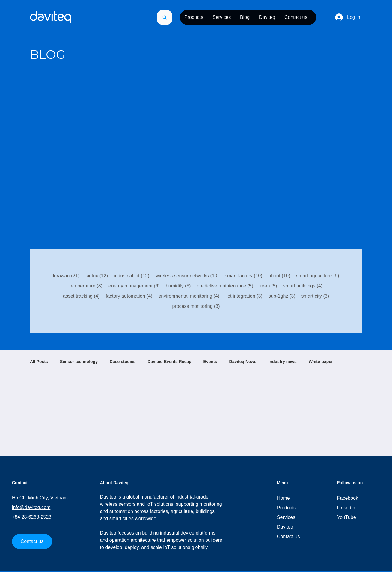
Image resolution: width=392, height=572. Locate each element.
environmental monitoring (189, 296)
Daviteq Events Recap (169, 362)
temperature (86, 285)
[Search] (165, 17)
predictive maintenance (225, 285)
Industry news (283, 362)
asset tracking (81, 296)
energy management (134, 285)
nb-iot (279, 275)
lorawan (66, 275)
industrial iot (132, 275)
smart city (315, 296)
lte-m (268, 285)
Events (210, 362)
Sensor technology (79, 362)
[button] (194, 17)
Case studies (123, 362)
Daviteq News (243, 362)
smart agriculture (318, 275)
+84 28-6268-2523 (32, 517)
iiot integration (244, 296)
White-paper (321, 362)
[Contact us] (32, 541)
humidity (178, 285)
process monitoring (196, 306)
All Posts (39, 362)
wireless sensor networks (187, 275)
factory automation (129, 296)
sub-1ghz (282, 296)
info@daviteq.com (31, 507)
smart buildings (303, 285)
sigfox (97, 275)
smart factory (244, 275)
